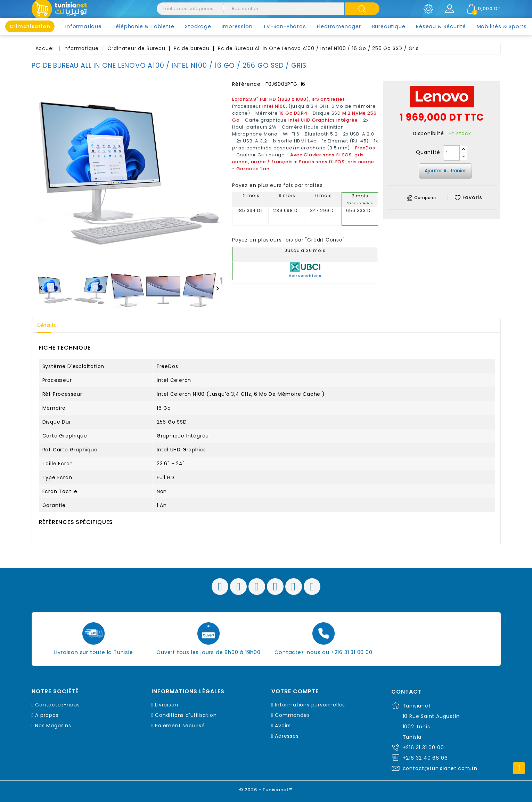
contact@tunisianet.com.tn (440, 768)
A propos (47, 715)
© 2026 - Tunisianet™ (266, 790)
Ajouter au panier (445, 171)
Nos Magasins (53, 726)
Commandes (292, 715)
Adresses (287, 736)
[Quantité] (451, 153)
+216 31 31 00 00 (423, 747)
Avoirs (283, 726)
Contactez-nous (57, 705)
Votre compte (295, 691)
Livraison (166, 705)
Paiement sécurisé (180, 726)
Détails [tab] (47, 325)
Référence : (248, 84)
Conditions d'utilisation (186, 715)
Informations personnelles (310, 705)
